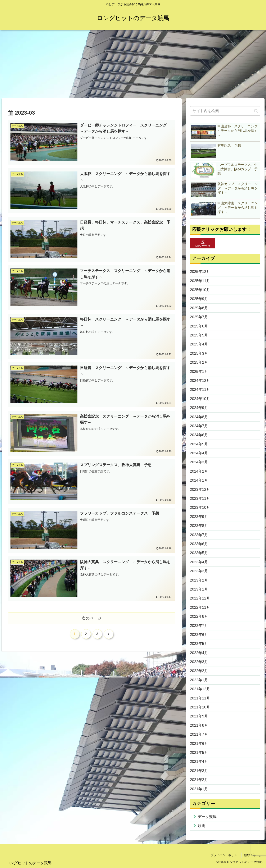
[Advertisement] (133, 64)
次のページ (92, 619)
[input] (225, 111)
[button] (256, 111)
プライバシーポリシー (224, 855)
